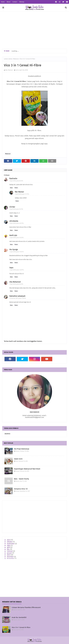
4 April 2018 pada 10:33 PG (17, 238)
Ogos (9, 546)
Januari (10, 553)
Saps (11, 268)
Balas (11, 188)
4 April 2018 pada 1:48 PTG (17, 270)
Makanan (16, 59)
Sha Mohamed (15, 282)
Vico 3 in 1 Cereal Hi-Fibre (21, 627)
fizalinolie (13, 179)
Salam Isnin (18, 459)
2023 (9, 540)
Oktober (10, 542)
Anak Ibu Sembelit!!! (19, 617)
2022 (9, 555)
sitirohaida (14, 221)
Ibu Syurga (14, 249)
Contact (15, 2)
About (9, 2)
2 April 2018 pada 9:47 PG (16, 209)
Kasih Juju (13, 235)
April (9, 547)
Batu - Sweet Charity (21, 479)
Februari (10, 551)
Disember (10, 557)
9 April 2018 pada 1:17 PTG (22, 194)
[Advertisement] (34, 30)
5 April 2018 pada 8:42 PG (16, 284)
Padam (16, 188)
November (11, 559)
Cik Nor (12, 207)
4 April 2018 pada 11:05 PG (17, 252)
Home (3, 2)
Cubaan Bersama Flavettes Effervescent (26, 607)
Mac (9, 549)
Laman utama (8, 59)
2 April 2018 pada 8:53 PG (16, 181)
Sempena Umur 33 (21, 489)
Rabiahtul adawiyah (17, 296)
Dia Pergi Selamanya (22, 449)
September (11, 544)
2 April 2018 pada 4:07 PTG (17, 223)
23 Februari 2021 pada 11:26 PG (18, 298)
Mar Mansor (9, 70)
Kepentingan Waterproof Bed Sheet (27, 469)
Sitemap (22, 2)
